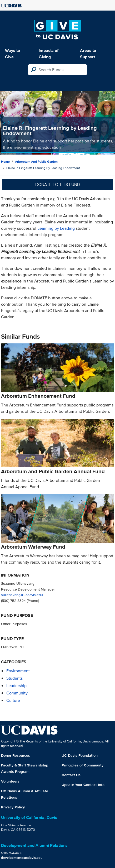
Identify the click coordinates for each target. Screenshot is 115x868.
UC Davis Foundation (80, 755)
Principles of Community (82, 765)
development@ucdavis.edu (22, 858)
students (14, 678)
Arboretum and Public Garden (36, 162)
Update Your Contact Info (83, 785)
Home (5, 162)
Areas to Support (88, 54)
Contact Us (71, 775)
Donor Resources (16, 755)
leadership (16, 686)
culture (13, 700)
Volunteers (10, 781)
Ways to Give (12, 54)
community (17, 693)
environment (18, 671)
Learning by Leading (56, 228)
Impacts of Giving (49, 54)
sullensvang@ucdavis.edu (22, 595)
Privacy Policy (13, 807)
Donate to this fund (58, 184)
